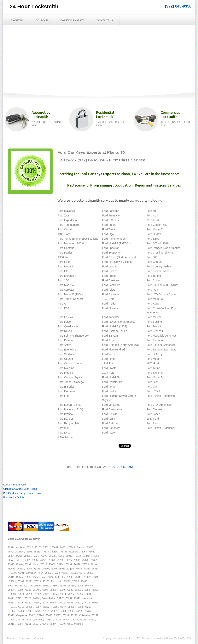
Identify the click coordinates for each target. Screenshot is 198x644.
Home (11, 638)
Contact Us (105, 20)
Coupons (42, 20)
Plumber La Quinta (14, 497)
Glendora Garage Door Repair (20, 489)
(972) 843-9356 (178, 6)
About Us (17, 20)
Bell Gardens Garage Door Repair (22, 493)
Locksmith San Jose (15, 485)
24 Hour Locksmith (34, 6)
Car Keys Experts (72, 20)
